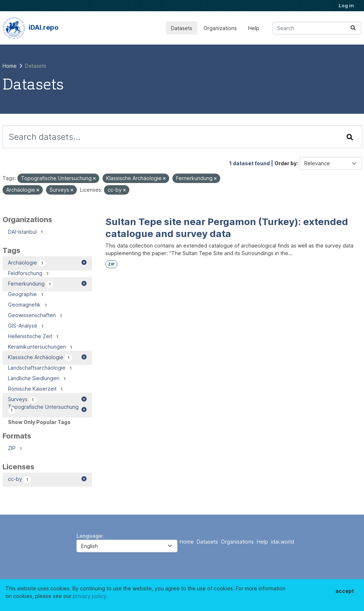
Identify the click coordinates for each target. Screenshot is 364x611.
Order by (286, 163)
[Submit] (353, 28)
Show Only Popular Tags (39, 422)
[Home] (10, 66)
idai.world (283, 542)
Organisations (237, 542)
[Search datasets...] (317, 28)
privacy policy (90, 596)
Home (187, 542)
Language (89, 536)
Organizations (220, 28)
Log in (346, 5)
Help (254, 28)
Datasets (182, 28)
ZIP (111, 264)
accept (345, 591)
